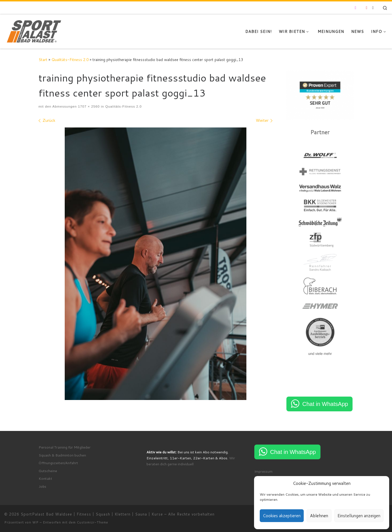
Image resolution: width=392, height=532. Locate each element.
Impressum (263, 471)
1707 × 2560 (88, 106)
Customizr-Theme (93, 522)
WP (35, 522)
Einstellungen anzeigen (359, 516)
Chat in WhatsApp (325, 404)
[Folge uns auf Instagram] (356, 8)
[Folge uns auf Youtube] (367, 8)
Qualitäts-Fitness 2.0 (70, 59)
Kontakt (45, 478)
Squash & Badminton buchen (62, 455)
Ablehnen (319, 516)
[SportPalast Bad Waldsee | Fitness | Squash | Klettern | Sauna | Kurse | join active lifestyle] (34, 30)
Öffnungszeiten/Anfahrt (58, 463)
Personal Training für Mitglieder (65, 447)
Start (43, 59)
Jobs (42, 486)
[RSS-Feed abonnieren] (373, 8)
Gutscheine (48, 471)
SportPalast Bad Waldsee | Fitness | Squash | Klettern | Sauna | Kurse (92, 514)
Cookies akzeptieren (282, 516)
